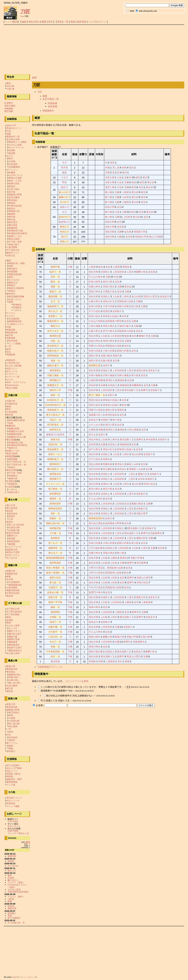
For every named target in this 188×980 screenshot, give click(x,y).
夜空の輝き (94, 489)
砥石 (131, 168)
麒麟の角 (141, 272)
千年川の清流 (96, 587)
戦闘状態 (11, 355)
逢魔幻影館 (14, 429)
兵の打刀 (64, 202)
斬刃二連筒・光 (97, 395)
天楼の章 (11, 401)
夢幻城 (12, 220)
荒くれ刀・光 (55, 543)
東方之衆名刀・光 (55, 415)
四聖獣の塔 (14, 211)
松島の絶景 (94, 282)
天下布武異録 (13, 614)
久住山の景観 (96, 321)
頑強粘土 (105, 272)
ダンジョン (12, 170)
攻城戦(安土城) (16, 231)
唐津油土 (119, 464)
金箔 (141, 187)
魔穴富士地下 (15, 634)
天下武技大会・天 (17, 462)
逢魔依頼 (13, 228)
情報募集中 (48, 111)
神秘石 (12, 285)
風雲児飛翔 (10, 106)
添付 (50, 22)
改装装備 (52, 106)
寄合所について (14, 798)
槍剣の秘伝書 (96, 652)
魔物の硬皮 (137, 504)
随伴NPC (11, 294)
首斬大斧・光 (55, 597)
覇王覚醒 (9, 111)
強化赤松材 (94, 469)
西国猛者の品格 (125, 301)
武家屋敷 (11, 338)
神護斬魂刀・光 (55, 459)
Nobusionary (13, 385)
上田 (11, 519)
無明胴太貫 (55, 336)
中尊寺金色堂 (15, 206)
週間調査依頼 (15, 321)
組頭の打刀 (64, 217)
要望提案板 (12, 782)
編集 (24, 22)
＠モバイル (12, 371)
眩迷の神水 (94, 341)
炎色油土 (122, 469)
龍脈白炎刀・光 (55, 351)
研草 (112, 163)
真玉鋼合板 (109, 469)
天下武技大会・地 (17, 465)
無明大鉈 (55, 439)
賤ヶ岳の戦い (15, 683)
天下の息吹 (94, 311)
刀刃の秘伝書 (96, 548)
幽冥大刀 (55, 326)
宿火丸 (92, 435)
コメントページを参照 (77, 681)
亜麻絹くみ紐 (136, 469)
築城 (9, 406)
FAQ (9, 131)
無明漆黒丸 (55, 370)
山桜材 (92, 380)
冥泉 (23, 420)
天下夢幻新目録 (14, 612)
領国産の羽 (140, 232)
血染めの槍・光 (55, 592)
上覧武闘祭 (12, 247)
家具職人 (12, 913)
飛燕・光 (55, 287)
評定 (9, 735)
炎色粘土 (112, 385)
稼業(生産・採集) (17, 263)
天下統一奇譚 (15, 242)
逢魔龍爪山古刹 (16, 431)
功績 (9, 327)
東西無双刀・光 (55, 410)
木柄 (107, 168)
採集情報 (11, 330)
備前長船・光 (55, 296)
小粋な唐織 (133, 430)
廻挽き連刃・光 (55, 365)
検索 (73, 22)
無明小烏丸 (55, 578)
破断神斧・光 (55, 548)
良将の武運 (94, 306)
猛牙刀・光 (55, 272)
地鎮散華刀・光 (55, 306)
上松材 (127, 217)
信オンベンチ (13, 801)
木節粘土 (119, 528)
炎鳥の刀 (64, 207)
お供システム (15, 299)
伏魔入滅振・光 (55, 375)
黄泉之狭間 (14, 239)
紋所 (9, 349)
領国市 (12, 740)
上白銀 (116, 296)
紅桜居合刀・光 (55, 400)
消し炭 (116, 168)
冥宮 (18, 420)
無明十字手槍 (55, 602)
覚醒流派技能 (15, 274)
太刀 (64, 212)
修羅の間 (13, 478)
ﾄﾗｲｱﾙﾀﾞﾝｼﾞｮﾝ (16, 175)
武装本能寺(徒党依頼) (18, 892)
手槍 (70, 390)
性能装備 (52, 103)
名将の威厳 (94, 375)
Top (22, 16)
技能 (11, 266)
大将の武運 (109, 306)
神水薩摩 (150, 439)
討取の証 (11, 256)
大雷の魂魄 (94, 326)
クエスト (11, 316)
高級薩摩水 (156, 533)
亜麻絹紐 (124, 385)
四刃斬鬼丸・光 (55, 425)
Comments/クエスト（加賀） (17, 886)
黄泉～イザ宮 (15, 181)
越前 (10, 875)
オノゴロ (13, 628)
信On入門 (11, 125)
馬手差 (64, 168)
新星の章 (11, 704)
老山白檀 (136, 296)
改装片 (106, 365)
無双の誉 (93, 356)
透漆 (127, 661)
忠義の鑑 (105, 356)
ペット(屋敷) (15, 344)
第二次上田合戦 (16, 525)
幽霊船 (12, 214)
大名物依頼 (14, 319)
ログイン (102, 22)
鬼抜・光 (55, 361)
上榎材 (125, 202)
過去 (17, 774)
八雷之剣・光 (55, 637)
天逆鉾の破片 (124, 326)
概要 (45, 96)
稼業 (34, 78)
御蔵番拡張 (12, 333)
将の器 (135, 306)
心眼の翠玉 (94, 301)
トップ (9, 22)
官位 (9, 352)
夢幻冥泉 (13, 225)
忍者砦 (11, 878)
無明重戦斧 (55, 494)
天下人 (10, 156)
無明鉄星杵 (55, 504)
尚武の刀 (64, 232)
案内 (16, 22)
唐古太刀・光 (55, 553)
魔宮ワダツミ (15, 631)
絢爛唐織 (136, 385)
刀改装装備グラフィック (50, 667)
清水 (120, 661)
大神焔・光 (55, 617)
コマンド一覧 (13, 377)
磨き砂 (151, 182)
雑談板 (10, 776)
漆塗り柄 (110, 187)
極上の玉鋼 (155, 237)
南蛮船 (12, 153)
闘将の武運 (123, 306)
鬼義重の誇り (96, 415)
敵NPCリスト (13, 253)
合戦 (11, 167)
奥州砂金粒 (111, 415)
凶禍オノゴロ (15, 236)
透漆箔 (126, 267)
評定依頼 (13, 164)
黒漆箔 (106, 311)
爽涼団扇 (55, 661)
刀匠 (25, 12)
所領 (11, 732)
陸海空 (12, 186)
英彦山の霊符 (150, 296)
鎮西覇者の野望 (113, 321)
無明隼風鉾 (55, 563)
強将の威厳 (123, 375)
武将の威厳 (109, 375)
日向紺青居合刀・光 (55, 405)
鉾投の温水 (94, 316)
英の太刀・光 (55, 311)
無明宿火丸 (55, 430)
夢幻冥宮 (13, 222)
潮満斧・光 (55, 499)
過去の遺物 (12, 388)
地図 (9, 134)
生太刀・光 (55, 642)
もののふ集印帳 (14, 366)
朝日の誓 (108, 282)
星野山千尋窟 (15, 178)
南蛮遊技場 (14, 541)
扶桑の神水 (94, 287)
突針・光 (55, 513)
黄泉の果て (14, 245)
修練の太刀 (64, 197)
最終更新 (82, 22)
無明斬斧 (55, 538)
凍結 (31, 22)
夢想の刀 (64, 227)
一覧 (66, 22)
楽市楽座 (13, 341)
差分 (37, 22)
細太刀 (64, 187)
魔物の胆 (141, 538)
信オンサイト (14, 826)
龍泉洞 (12, 203)
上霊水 (130, 272)
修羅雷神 (12, 856)
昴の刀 (64, 237)
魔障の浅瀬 (14, 639)
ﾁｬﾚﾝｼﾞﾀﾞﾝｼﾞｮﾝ (16, 148)
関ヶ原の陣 (14, 724)
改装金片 (165, 296)
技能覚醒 (13, 272)
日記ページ (12, 771)
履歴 (44, 22)
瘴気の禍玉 (109, 326)
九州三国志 (14, 189)
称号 (9, 409)
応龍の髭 (145, 637)
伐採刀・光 (55, 622)
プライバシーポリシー (27, 977)
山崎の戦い (14, 680)
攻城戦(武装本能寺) (18, 233)
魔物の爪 (142, 474)
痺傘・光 (55, 647)
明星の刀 (64, 242)
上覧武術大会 (13, 363)
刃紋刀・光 (55, 420)
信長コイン (12, 369)
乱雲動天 (9, 103)
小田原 (11, 899)
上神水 (125, 296)
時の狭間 (13, 726)
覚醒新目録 (12, 574)
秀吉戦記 (13, 200)
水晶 (116, 277)
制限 (10, 901)
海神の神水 (109, 341)
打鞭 (70, 267)
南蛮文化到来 (13, 533)
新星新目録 (12, 707)
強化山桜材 (94, 464)
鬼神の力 (13, 288)
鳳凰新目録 (12, 669)
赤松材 (92, 385)
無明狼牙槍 (55, 528)
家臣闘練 (20, 296)
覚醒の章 (11, 571)
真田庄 (12, 516)
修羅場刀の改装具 (55, 435)
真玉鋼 (102, 385)
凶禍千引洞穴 (15, 648)
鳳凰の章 (11, 666)
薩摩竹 (144, 390)
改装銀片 (117, 311)
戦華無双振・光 (55, 356)
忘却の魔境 (14, 197)
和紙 (101, 661)
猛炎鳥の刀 (64, 222)
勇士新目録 (12, 508)
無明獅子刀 (55, 479)
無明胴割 (55, 612)
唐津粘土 (110, 380)
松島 (11, 715)
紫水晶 (128, 287)
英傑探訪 (17, 308)
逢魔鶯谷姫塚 (15, 434)
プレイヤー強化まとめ (18, 833)
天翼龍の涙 (109, 291)
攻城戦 (12, 150)
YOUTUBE (13, 821)
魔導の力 (13, 283)
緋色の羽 (110, 207)
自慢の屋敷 (13, 831)
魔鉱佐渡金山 (15, 650)
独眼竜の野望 (15, 195)
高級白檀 (141, 513)
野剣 (64, 182)
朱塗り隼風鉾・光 (55, 568)
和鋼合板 (108, 464)
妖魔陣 (12, 173)
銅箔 (138, 177)
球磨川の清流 (96, 346)
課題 (24, 142)
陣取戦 (17, 167)
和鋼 (101, 380)
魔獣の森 (13, 637)
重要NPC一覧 (13, 137)
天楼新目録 (12, 404)
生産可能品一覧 (51, 99)
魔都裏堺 (13, 642)
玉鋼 (126, 182)
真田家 (10, 511)
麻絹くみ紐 (132, 464)
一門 (9, 346)
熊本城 (12, 217)
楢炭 (127, 336)
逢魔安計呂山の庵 (17, 437)
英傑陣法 (17, 305)
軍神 (11, 277)
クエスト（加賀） (16, 882)
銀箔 (142, 182)
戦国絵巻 (11, 360)
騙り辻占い (13, 880)
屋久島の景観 (96, 523)
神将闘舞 (9, 109)
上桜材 (125, 192)
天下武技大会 (13, 250)
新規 (60, 22)
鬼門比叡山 (14, 712)
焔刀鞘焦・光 (55, 489)
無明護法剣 (55, 474)
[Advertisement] (94, 49)
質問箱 (10, 774)
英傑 (11, 302)
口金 (119, 177)
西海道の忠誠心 (111, 316)
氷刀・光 (55, 301)
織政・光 (55, 607)
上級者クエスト (16, 324)
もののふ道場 (15, 145)
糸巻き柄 (110, 177)
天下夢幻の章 (13, 609)
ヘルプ (92, 22)
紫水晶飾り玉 (131, 390)
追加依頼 (11, 803)
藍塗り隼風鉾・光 (55, 573)
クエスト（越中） (16, 897)
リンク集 (11, 785)
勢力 (11, 159)
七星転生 (17, 310)
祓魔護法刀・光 (55, 385)
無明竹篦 (55, 267)
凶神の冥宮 (14, 184)
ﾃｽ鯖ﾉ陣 (10, 89)
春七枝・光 (55, 582)
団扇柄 (92, 661)
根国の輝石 (94, 637)
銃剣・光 (55, 395)
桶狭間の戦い (15, 675)
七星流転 (11, 487)
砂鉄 (124, 168)
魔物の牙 (143, 336)
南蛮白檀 (141, 370)
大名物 (12, 161)
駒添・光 (55, 282)
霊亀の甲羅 (136, 558)
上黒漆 (116, 267)
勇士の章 (11, 505)
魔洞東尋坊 (14, 645)
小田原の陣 (14, 721)
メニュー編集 (13, 806)
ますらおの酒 (96, 425)
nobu (14, 977)
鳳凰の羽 (141, 597)
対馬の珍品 (149, 484)
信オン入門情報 (14, 768)
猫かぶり (12, 871)
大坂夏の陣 (14, 530)
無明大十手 (55, 390)
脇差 (64, 172)
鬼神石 (21, 288)
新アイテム (12, 743)
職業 (9, 260)
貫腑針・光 (55, 518)
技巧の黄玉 (109, 331)
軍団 (9, 623)
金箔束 (120, 227)
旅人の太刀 (64, 192)
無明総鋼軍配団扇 (55, 558)
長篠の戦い (14, 677)
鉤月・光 (55, 656)
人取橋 (12, 718)
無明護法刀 (55, 380)
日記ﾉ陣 (10, 86)
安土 (9, 139)
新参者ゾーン (15, 142)
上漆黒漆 (146, 602)
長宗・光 (55, 277)
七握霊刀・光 (55, 587)
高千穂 (12, 192)
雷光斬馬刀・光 (55, 346)
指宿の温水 (94, 400)
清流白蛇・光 (55, 444)
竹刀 (64, 163)
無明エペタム (55, 454)
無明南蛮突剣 (55, 508)
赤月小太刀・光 (55, 331)
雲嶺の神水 (109, 287)
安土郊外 (16, 139)
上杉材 (125, 197)
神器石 (12, 291)
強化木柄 (110, 232)
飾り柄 (109, 192)
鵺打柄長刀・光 (55, 469)
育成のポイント (14, 128)
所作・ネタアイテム (16, 382)
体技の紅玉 (109, 301)
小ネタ (10, 380)
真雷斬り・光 (55, 316)
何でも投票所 (13, 765)
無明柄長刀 (55, 464)
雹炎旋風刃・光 (55, 449)
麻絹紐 (121, 380)
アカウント (12, 374)
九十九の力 (14, 280)
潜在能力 (13, 269)
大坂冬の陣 (14, 527)
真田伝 (12, 209)
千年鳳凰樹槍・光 (55, 652)
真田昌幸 (13, 514)
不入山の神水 (96, 277)
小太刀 (64, 177)
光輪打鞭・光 (55, 627)
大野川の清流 (96, 568)
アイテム (11, 313)
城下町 (10, 335)
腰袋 (11, 746)
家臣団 (12, 296)
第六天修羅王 (14, 918)
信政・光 (55, 341)
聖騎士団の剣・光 (55, 523)
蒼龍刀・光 (55, 291)
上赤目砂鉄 (118, 272)
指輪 (11, 748)
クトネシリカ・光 (55, 484)
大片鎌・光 (55, 533)
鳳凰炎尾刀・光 (55, 321)
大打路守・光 (55, 632)
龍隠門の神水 (96, 592)
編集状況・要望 (14, 779)
